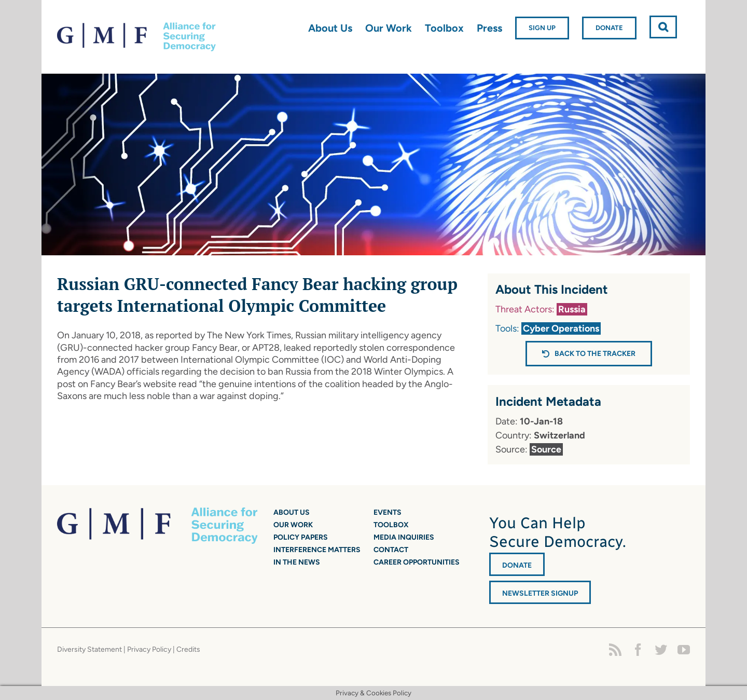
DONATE (517, 565)
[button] (663, 27)
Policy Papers (301, 537)
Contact (391, 550)
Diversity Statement (89, 649)
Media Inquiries (404, 537)
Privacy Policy (149, 649)
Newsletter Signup (540, 593)
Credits (188, 649)
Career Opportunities (417, 562)
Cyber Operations (561, 328)
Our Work (293, 525)
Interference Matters (317, 550)
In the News (297, 562)
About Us (292, 512)
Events (388, 512)
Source (546, 449)
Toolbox (391, 525)
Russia (572, 309)
